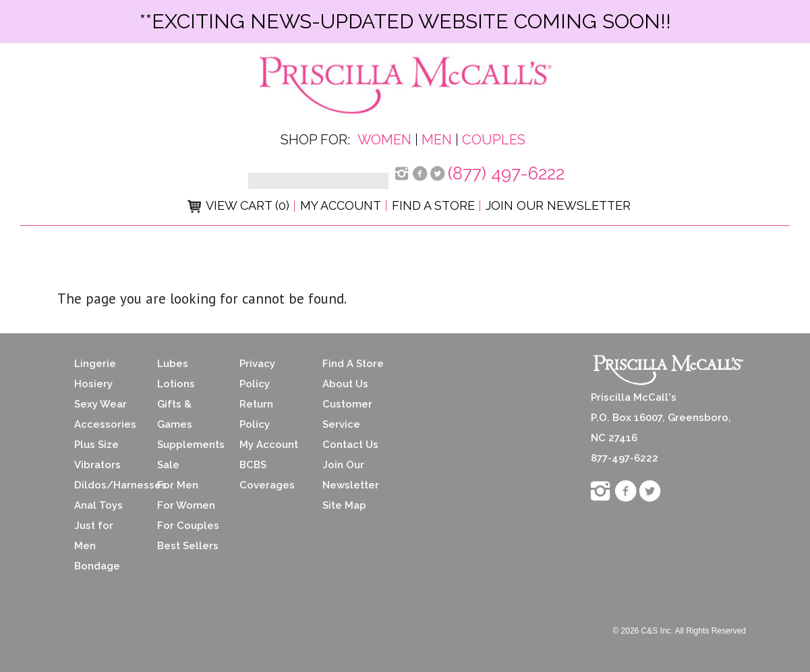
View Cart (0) (238, 205)
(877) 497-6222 (506, 173)
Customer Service (347, 414)
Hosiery (93, 384)
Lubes (173, 364)
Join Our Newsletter (558, 205)
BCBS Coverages (267, 475)
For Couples (188, 526)
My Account (341, 205)
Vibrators (97, 465)
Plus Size (96, 445)
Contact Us (350, 445)
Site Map (344, 505)
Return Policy (256, 414)
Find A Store (353, 364)
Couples (494, 140)
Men (437, 140)
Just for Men (94, 536)
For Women (186, 505)
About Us (345, 384)
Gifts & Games (175, 414)
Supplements (189, 445)
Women (384, 140)
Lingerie (95, 364)
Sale (168, 465)
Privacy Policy (257, 374)
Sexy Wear (100, 404)
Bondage (97, 566)
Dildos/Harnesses (106, 485)
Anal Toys (98, 505)
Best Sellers (188, 546)
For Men (178, 485)
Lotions (176, 384)
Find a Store (433, 205)
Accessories (105, 424)
